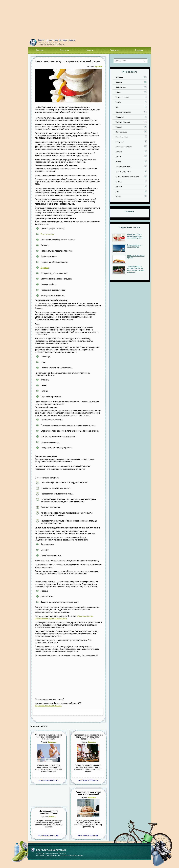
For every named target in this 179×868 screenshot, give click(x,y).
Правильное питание (124, 147)
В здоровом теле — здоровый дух (135, 246)
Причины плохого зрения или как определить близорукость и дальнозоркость (88, 737)
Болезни (119, 82)
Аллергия (119, 77)
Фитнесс (119, 187)
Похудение (120, 142)
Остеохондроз (47, 234)
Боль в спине (121, 87)
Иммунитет (120, 117)
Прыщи (118, 157)
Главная (40, 50)
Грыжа (99, 66)
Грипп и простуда (122, 97)
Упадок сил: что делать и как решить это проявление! (88, 793)
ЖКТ (117, 107)
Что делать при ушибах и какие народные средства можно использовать (49, 737)
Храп (118, 191)
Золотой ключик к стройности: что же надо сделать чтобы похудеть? (136, 269)
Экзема (119, 196)
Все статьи (65, 50)
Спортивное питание (124, 167)
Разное (118, 162)
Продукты (114, 50)
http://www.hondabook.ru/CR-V (48, 706)
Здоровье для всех (123, 112)
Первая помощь (122, 137)
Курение (45, 268)
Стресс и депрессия (123, 172)
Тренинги (119, 182)
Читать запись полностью (48, 780)
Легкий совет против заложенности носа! (48, 812)
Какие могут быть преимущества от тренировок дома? (135, 236)
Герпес (118, 92)
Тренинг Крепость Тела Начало (127, 177)
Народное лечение (123, 122)
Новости (90, 50)
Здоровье (52, 742)
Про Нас (119, 152)
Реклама (139, 50)
